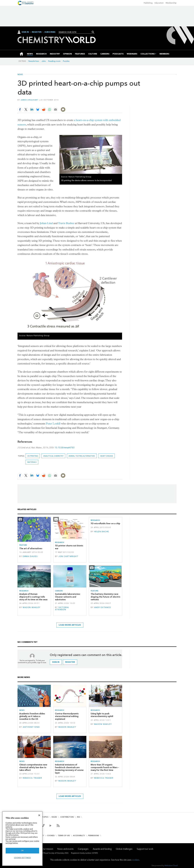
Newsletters (34, 61)
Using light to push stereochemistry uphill (102, 715)
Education (159, 3)
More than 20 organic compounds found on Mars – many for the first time (105, 767)
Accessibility (79, 835)
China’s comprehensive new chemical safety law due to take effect (33, 767)
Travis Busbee (66, 223)
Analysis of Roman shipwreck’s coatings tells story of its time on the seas (33, 597)
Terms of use (64, 835)
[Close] (39, 815)
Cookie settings (22, 858)
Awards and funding (102, 849)
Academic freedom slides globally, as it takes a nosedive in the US (32, 716)
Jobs (44, 61)
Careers (59, 591)
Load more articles (70, 625)
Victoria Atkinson (62, 609)
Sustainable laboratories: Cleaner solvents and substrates (68, 597)
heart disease (106, 456)
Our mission (48, 849)
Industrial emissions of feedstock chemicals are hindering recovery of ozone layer (69, 769)
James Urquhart (30, 100)
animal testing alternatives (82, 456)
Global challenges (124, 849)
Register (37, 32)
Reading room (54, 61)
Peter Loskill (53, 424)
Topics (45, 817)
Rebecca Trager (32, 778)
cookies (136, 860)
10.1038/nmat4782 (65, 448)
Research (60, 542)
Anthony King (31, 727)
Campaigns (83, 849)
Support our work (145, 849)
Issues (54, 817)
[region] (22, 839)
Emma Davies (30, 556)
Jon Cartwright (68, 556)
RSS (79, 817)
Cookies (51, 835)
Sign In (25, 32)
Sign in (56, 662)
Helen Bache (102, 532)
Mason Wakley (32, 607)
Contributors (67, 817)
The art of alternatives (31, 548)
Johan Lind (46, 223)
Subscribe (50, 32)
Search (93, 32)
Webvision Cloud (171, 866)
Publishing (148, 3)
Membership (171, 3)
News (20, 75)
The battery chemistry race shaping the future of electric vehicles (105, 597)
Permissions (94, 835)
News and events (65, 849)
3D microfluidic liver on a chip (105, 523)
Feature (23, 545)
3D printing (33, 456)
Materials (32, 462)
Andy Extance (103, 607)
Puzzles (66, 61)
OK (22, 851)
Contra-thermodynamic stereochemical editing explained (67, 716)
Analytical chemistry (53, 456)
